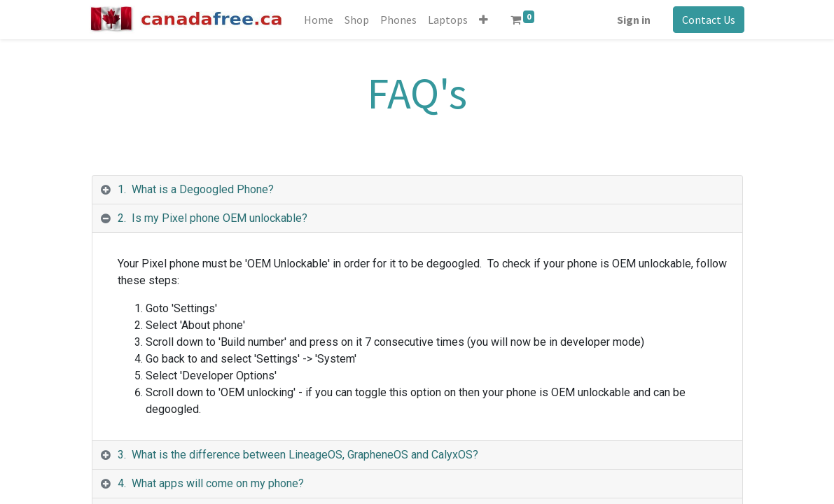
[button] (486, 20)
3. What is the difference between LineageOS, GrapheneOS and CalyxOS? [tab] (298, 455)
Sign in (632, 20)
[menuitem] (321, 20)
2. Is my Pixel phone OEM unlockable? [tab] (213, 218)
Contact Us (707, 20)
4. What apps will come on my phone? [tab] (211, 483)
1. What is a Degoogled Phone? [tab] (196, 189)
